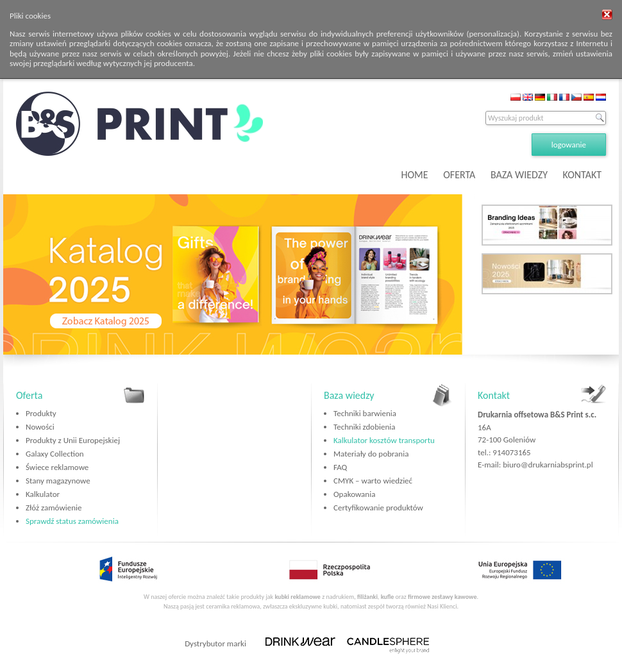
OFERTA (459, 175)
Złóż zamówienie (54, 508)
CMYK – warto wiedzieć (373, 481)
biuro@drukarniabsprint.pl (548, 465)
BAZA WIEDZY (519, 175)
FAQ (340, 467)
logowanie (569, 145)
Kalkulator (43, 494)
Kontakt (494, 395)
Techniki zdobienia (364, 427)
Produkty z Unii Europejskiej (73, 440)
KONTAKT (582, 175)
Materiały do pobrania (371, 454)
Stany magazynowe (58, 481)
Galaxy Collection (55, 454)
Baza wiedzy (349, 395)
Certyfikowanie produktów (378, 508)
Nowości (40, 427)
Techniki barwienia (365, 413)
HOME (415, 175)
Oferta (29, 395)
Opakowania (354, 494)
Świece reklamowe (57, 467)
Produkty (41, 413)
